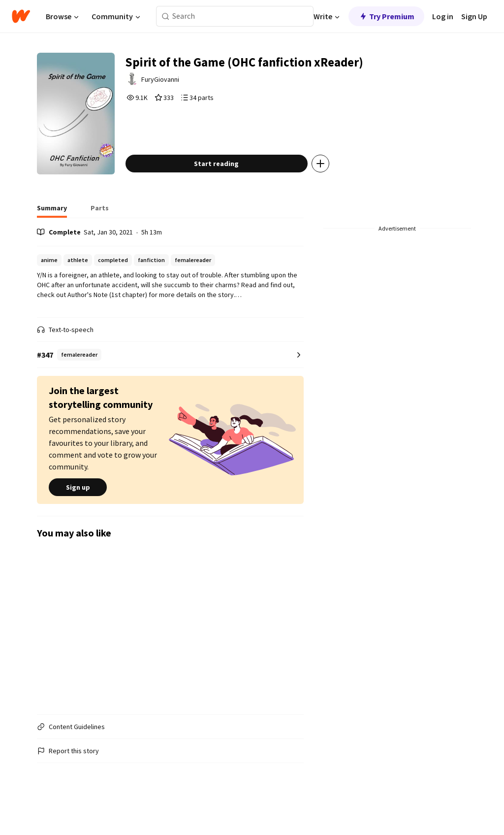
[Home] (21, 16)
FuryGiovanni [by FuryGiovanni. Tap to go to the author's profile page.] (177, 82)
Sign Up (474, 16)
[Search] (166, 17)
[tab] (52, 232)
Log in (443, 16)
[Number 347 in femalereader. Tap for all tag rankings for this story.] (170, 376)
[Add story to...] (335, 184)
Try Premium (386, 16)
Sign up (78, 508)
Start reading (231, 184)
